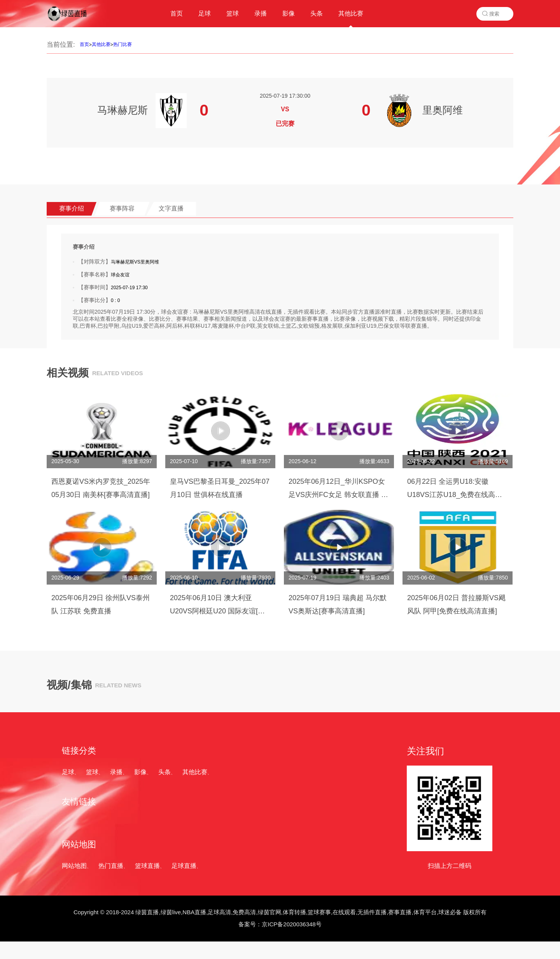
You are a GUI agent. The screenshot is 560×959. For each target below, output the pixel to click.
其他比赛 (101, 44)
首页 (84, 44)
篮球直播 (147, 866)
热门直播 (111, 866)
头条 (164, 772)
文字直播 (171, 208)
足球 (68, 772)
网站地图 (74, 866)
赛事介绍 (72, 208)
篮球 (92, 772)
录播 (116, 772)
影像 (140, 772)
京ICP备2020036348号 (291, 924)
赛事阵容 (122, 208)
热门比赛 (122, 44)
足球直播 (184, 866)
